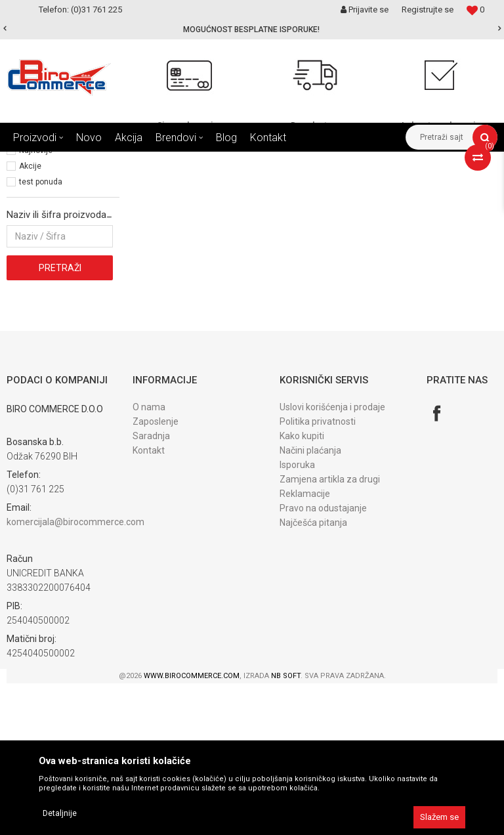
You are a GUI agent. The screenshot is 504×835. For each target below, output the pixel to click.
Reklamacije (305, 645)
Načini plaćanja (310, 602)
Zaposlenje (156, 573)
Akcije (30, 318)
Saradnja (151, 588)
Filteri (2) (25, 217)
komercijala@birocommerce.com (75, 674)
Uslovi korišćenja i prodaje (332, 559)
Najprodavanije (46, 286)
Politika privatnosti (318, 573)
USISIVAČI (249, 161)
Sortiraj (317, 186)
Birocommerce (34, 161)
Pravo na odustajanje (323, 660)
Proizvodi (91, 161)
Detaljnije (60, 813)
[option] (252, 30)
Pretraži (60, 419)
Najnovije (36, 302)
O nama (149, 559)
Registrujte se (428, 10)
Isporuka (297, 616)
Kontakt (149, 602)
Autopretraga (261, 186)
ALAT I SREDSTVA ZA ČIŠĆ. (169, 161)
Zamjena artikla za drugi (330, 631)
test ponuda (41, 333)
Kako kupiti (302, 588)
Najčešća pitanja (313, 674)
